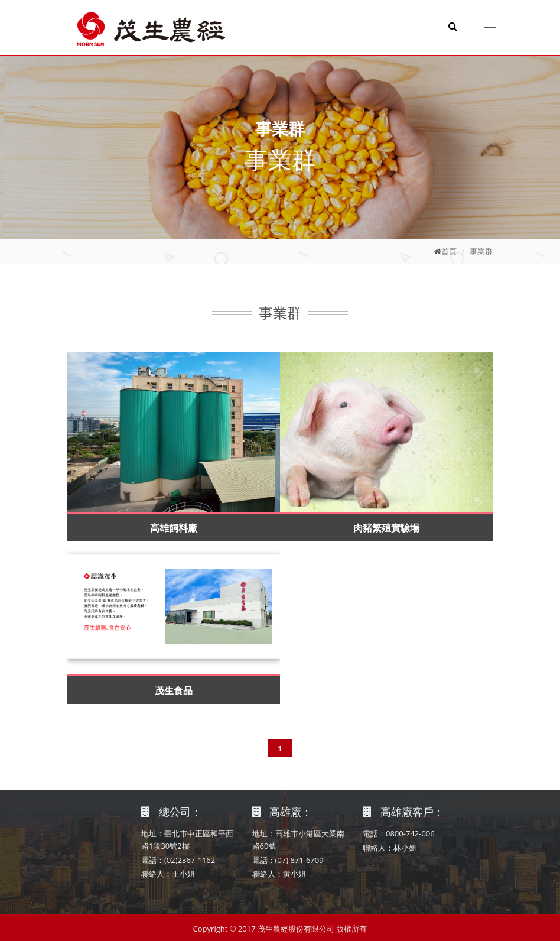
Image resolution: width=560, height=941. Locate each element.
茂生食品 (174, 690)
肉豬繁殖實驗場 (386, 528)
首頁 (449, 251)
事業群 (481, 251)
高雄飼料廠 (174, 528)
